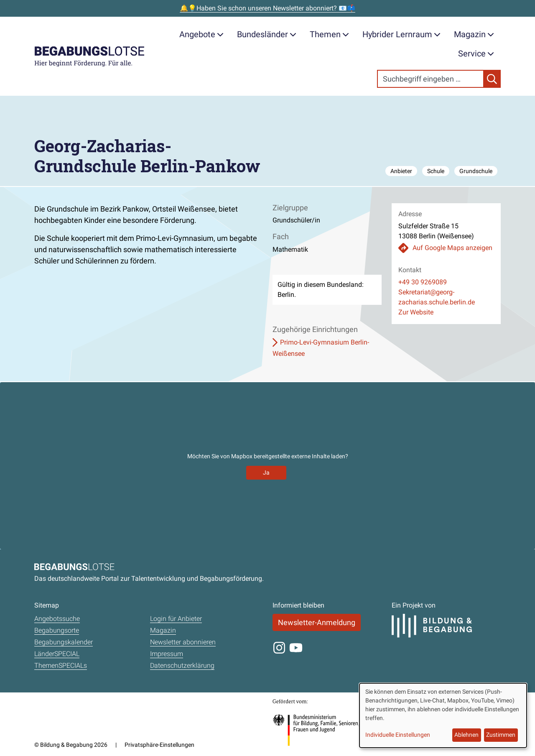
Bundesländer (267, 34)
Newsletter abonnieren (183, 642)
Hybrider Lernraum (401, 34)
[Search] (431, 79)
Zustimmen (501, 735)
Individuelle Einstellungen (398, 735)
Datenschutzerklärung (182, 665)
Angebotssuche (57, 619)
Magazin (474, 34)
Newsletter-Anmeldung (317, 622)
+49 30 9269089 (423, 282)
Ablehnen (466, 735)
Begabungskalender (64, 642)
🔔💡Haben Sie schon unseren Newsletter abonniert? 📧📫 (267, 8)
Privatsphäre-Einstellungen (159, 745)
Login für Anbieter (176, 619)
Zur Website (416, 312)
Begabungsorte (57, 630)
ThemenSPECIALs (61, 665)
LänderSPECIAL (57, 654)
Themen (329, 34)
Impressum (167, 654)
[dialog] (443, 715)
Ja (266, 472)
